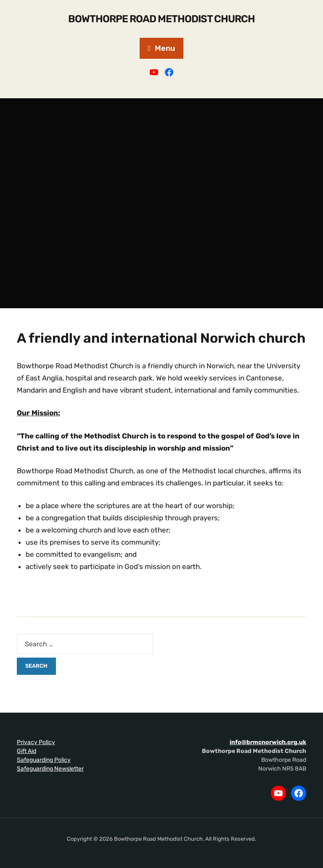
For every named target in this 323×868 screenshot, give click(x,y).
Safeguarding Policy (44, 760)
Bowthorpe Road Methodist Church (161, 19)
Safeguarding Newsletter (50, 769)
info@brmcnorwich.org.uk (268, 742)
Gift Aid (26, 751)
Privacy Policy (36, 742)
